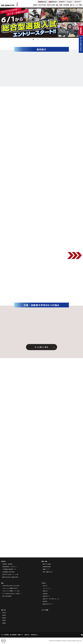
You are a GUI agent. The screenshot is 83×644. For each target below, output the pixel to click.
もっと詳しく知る (41, 347)
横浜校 (4, 615)
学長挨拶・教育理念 (7, 564)
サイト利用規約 (5, 635)
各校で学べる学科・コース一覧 (10, 574)
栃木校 (4, 613)
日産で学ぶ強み (42, 5)
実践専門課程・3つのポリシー (10, 567)
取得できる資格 (47, 564)
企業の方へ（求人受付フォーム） (51, 599)
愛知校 (4, 618)
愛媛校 (4, 623)
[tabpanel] (41, 23)
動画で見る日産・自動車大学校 (10, 577)
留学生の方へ (43, 2)
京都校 (4, 620)
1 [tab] (34, 40)
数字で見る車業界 (7, 596)
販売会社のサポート (48, 604)
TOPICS (44, 583)
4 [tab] (47, 40)
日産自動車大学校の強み (9, 572)
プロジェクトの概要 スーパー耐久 (11, 591)
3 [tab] (43, 40)
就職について (46, 569)
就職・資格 (44, 561)
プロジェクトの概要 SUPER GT (10, 588)
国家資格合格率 (47, 567)
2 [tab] (38, 40)
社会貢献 (45, 594)
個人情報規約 (13, 635)
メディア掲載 (79, 5)
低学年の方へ (54, 2)
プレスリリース (47, 588)
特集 (2, 583)
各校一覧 (72, 5)
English (70, 2)
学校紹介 (3, 561)
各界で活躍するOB (48, 572)
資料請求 (45, 601)
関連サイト (21, 635)
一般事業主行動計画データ (9, 569)
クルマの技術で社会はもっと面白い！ (12, 594)
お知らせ (45, 586)
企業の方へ (63, 2)
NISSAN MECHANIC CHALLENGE (11, 586)
